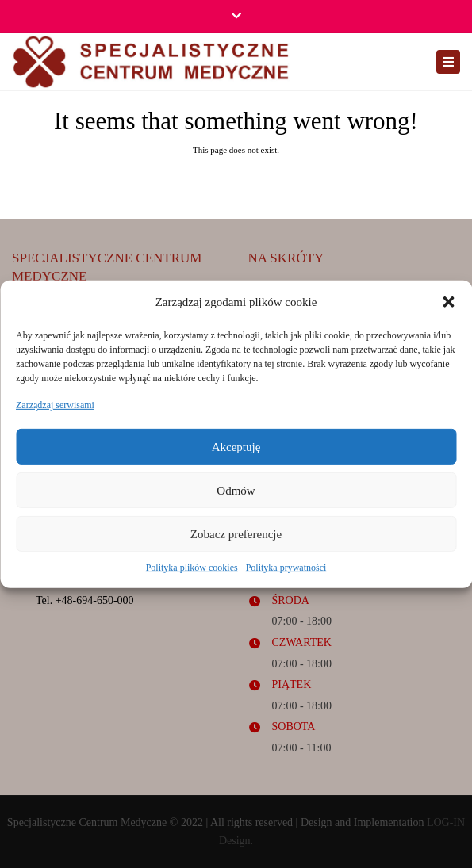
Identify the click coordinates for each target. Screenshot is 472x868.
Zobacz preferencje (236, 534)
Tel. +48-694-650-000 (85, 600)
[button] (448, 302)
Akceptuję (236, 447)
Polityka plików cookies (192, 568)
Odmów (236, 491)
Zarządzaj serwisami (55, 405)
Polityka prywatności (286, 568)
